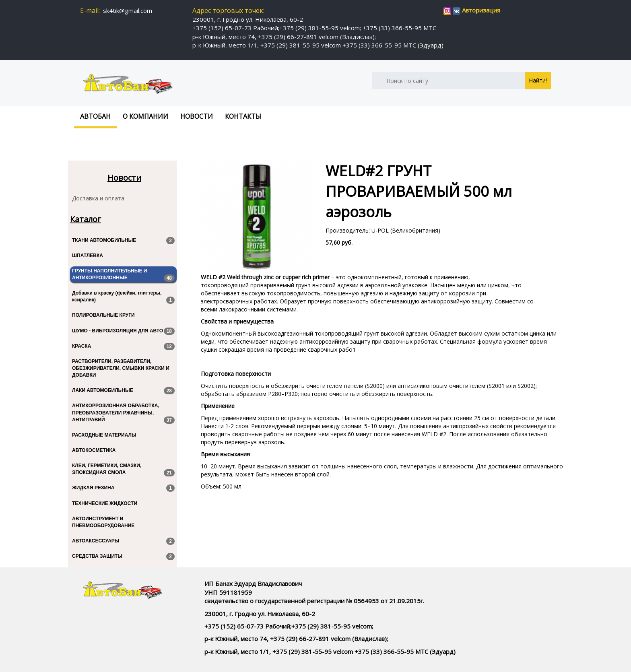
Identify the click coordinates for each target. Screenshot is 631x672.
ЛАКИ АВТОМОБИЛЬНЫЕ (123, 391)
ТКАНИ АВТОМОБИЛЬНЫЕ (123, 241)
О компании (145, 116)
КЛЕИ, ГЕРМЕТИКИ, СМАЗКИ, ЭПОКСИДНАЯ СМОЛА (123, 470)
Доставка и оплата (98, 198)
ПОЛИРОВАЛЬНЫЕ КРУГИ (103, 315)
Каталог (86, 219)
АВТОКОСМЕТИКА (94, 450)
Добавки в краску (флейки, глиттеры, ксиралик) (123, 297)
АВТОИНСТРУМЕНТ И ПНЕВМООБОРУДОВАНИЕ (103, 522)
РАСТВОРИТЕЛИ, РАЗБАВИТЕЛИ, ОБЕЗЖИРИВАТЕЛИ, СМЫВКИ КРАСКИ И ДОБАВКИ (121, 368)
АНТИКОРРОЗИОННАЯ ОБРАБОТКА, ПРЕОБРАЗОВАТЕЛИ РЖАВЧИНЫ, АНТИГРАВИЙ (123, 413)
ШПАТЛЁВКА (88, 256)
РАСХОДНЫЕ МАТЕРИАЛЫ (104, 435)
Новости (197, 116)
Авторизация (481, 10)
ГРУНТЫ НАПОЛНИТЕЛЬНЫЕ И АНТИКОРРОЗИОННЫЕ (123, 275)
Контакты (243, 116)
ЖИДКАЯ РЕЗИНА (123, 488)
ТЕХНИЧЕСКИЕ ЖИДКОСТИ (105, 503)
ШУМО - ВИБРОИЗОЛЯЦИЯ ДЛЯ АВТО (123, 331)
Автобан (95, 116)
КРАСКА (123, 346)
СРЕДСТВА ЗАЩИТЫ (123, 557)
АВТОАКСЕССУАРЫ (123, 541)
